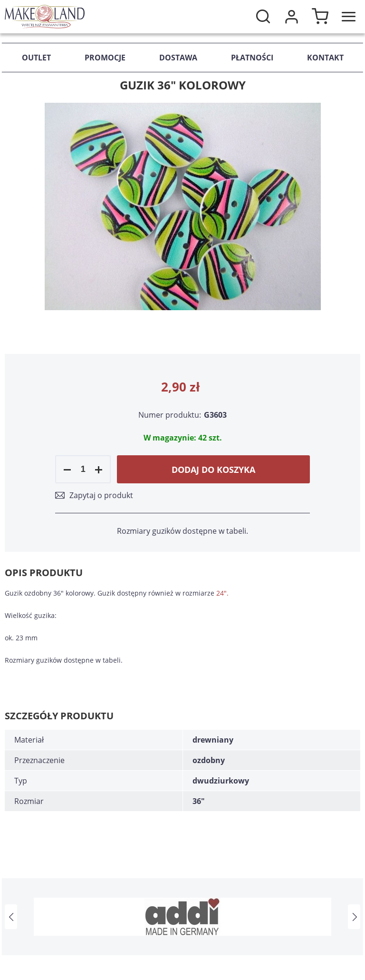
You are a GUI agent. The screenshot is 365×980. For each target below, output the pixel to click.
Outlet (36, 58)
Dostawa (178, 58)
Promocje (105, 58)
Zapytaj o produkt (101, 495)
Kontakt (325, 58)
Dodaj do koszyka (213, 470)
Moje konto (291, 17)
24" (221, 593)
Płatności (252, 58)
